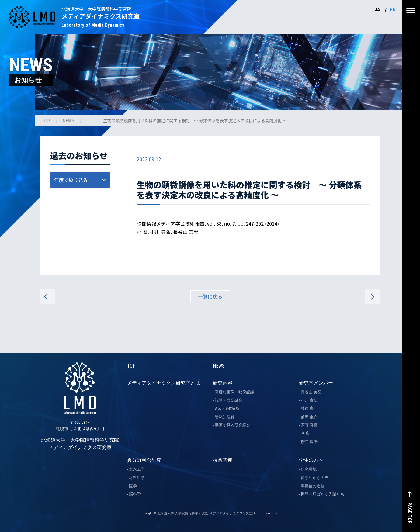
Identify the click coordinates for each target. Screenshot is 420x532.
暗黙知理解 (225, 417)
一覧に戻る (210, 297)
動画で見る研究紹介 (233, 425)
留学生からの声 (315, 478)
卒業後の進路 (313, 486)
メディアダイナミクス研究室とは (164, 383)
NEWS (69, 120)
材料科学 (137, 478)
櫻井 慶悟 (309, 442)
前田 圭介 (309, 417)
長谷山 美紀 (311, 392)
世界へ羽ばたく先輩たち (323, 494)
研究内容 (223, 383)
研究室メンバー (316, 383)
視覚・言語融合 (229, 400)
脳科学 (135, 494)
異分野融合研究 (144, 460)
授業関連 (223, 460)
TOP (47, 120)
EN (393, 10)
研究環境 (309, 469)
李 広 (305, 433)
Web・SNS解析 (227, 408)
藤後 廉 (307, 408)
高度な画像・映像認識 (234, 392)
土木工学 (137, 469)
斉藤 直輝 (309, 425)
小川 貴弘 (309, 400)
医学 (133, 486)
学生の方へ (311, 460)
